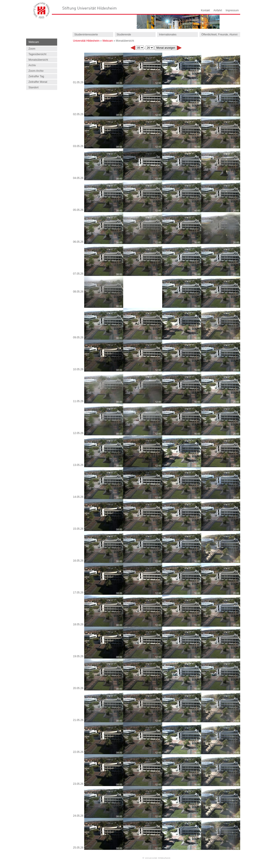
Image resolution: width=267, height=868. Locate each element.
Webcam (108, 41)
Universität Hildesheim (86, 41)
